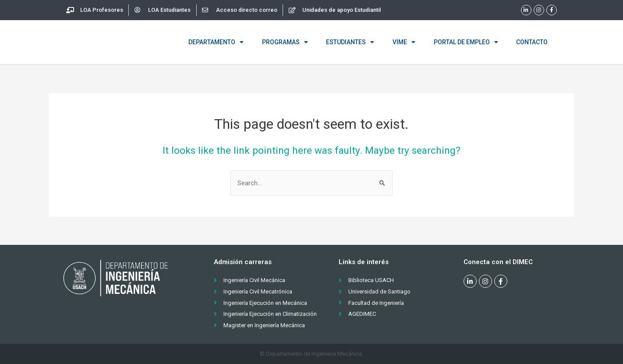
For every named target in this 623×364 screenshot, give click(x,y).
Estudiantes (350, 42)
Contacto (532, 42)
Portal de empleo (466, 42)
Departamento (216, 42)
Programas (285, 42)
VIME (404, 42)
